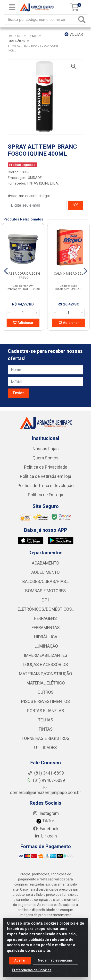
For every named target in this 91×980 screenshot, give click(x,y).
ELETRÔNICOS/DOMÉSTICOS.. (46, 609)
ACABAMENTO (45, 563)
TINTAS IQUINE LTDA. (43, 183)
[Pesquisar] (82, 20)
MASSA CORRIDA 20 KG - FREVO (23, 275)
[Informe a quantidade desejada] (23, 313)
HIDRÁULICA (46, 637)
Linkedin (45, 836)
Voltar (74, 34)
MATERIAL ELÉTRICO (46, 683)
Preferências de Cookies (32, 971)
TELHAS (46, 720)
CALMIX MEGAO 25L (69, 273)
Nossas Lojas (46, 449)
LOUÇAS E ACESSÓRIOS (46, 665)
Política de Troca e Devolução (45, 486)
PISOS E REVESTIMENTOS (45, 701)
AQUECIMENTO (45, 572)
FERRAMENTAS (46, 628)
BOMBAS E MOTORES (45, 591)
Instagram (46, 813)
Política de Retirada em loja (45, 476)
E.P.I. (46, 600)
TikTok (45, 821)
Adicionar (23, 323)
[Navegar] (6, 271)
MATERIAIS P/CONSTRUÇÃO (45, 674)
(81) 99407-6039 (45, 780)
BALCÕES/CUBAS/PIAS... (46, 582)
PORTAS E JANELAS (45, 711)
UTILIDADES (45, 748)
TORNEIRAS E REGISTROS (45, 738)
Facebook (46, 829)
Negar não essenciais (55, 961)
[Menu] (12, 7)
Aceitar (20, 961)
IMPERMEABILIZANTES (45, 655)
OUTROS (46, 692)
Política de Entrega (45, 495)
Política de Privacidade (46, 467)
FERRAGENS (45, 618)
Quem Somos (45, 458)
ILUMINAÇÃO (46, 646)
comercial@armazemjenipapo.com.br (45, 790)
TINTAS (46, 729)
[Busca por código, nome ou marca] (41, 20)
